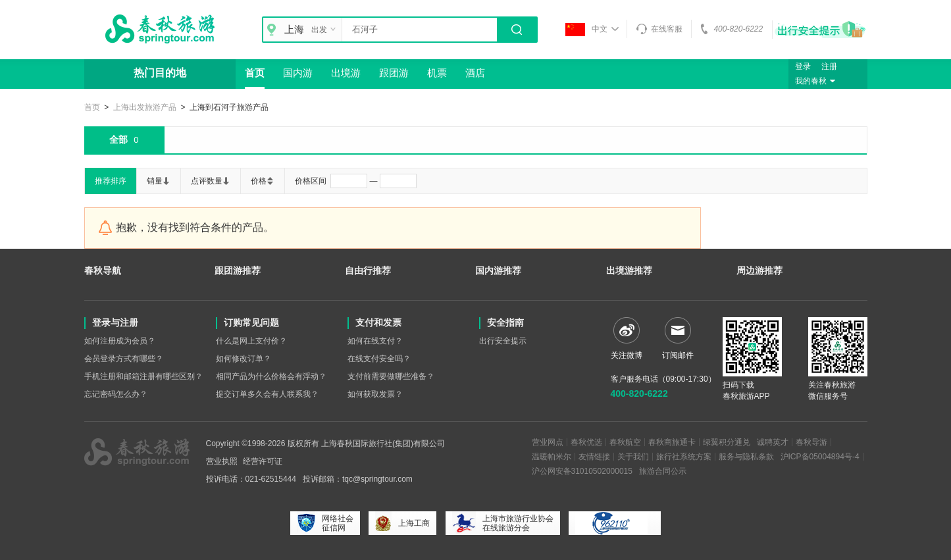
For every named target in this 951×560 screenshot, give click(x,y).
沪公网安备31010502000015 (582, 471)
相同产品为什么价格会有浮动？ (271, 376)
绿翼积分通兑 (727, 442)
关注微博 (627, 339)
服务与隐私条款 (746, 457)
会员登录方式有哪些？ (124, 359)
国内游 (298, 73)
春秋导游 (811, 442)
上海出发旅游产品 (145, 107)
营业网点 (548, 442)
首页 (255, 73)
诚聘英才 (773, 442)
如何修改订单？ (244, 359)
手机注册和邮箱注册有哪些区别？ (143, 376)
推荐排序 (111, 181)
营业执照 (222, 461)
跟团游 (394, 73)
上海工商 (402, 523)
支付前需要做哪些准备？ (391, 376)
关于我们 (633, 457)
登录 (803, 66)
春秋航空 (625, 442)
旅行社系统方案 (684, 457)
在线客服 (659, 29)
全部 (124, 140)
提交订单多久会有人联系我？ (267, 394)
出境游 (346, 73)
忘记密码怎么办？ (116, 394)
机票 (437, 73)
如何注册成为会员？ (120, 341)
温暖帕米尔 (552, 457)
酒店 (475, 73)
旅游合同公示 (663, 471)
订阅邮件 (678, 339)
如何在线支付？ (375, 341)
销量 (159, 181)
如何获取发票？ (375, 394)
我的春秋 (817, 81)
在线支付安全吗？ (379, 359)
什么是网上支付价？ (251, 341)
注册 (829, 66)
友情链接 (594, 457)
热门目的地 (160, 73)
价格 (263, 181)
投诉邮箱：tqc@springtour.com (358, 479)
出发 (325, 30)
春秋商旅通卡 (672, 442)
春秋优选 (586, 442)
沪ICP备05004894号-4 (820, 457)
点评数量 (211, 181)
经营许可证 (263, 461)
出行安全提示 (503, 341)
